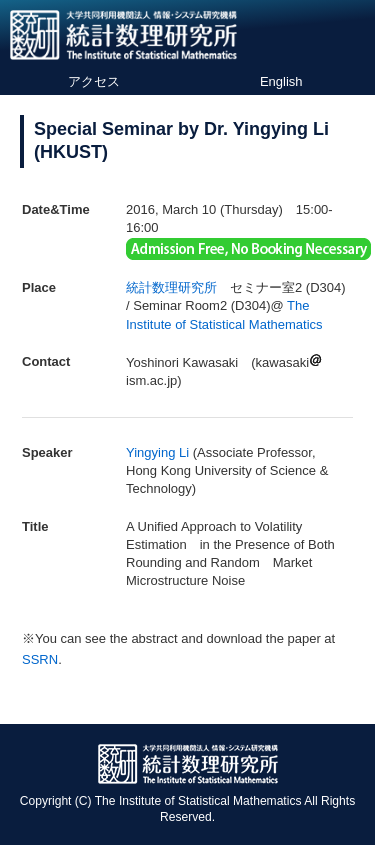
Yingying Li (157, 452)
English (281, 81)
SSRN (40, 659)
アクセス (94, 81)
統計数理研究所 (171, 287)
